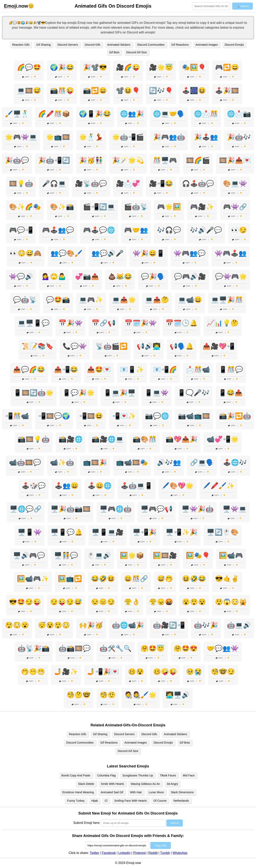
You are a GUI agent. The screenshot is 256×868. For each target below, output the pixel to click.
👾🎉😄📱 (149, 253)
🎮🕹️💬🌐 (99, 230)
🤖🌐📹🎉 (128, 625)
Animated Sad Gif (112, 792)
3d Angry (172, 784)
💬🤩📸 (58, 300)
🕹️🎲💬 (34, 486)
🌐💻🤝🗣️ (169, 114)
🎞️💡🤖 (21, 184)
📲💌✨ (124, 416)
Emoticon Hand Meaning (78, 792)
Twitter (94, 853)
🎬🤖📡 (136, 207)
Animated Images (207, 45)
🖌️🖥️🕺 (17, 114)
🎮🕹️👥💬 (58, 230)
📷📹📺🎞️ (194, 416)
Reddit (153, 853)
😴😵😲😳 (54, 625)
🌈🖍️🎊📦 (54, 114)
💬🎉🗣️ (153, 277)
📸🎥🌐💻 (108, 439)
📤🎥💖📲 (219, 346)
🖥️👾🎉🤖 (198, 509)
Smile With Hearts (112, 784)
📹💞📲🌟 (223, 439)
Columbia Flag (106, 775)
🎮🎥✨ (202, 207)
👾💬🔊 (21, 277)
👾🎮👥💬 (190, 253)
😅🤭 (165, 579)
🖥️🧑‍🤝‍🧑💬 (66, 555)
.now (16, 6)
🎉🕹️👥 (206, 137)
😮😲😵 (194, 602)
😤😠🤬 (161, 602)
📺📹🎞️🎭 (132, 462)
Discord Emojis (234, 45)
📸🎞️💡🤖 (34, 439)
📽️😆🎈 (128, 91)
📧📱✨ (132, 369)
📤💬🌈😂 (29, 369)
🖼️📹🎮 (231, 555)
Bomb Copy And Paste (76, 775)
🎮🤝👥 (136, 230)
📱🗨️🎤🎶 (194, 393)
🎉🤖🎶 (239, 137)
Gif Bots (114, 52)
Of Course (160, 801)
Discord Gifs (93, 45)
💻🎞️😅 (29, 91)
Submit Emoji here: (87, 823)
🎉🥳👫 (91, 160)
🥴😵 (136, 672)
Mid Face (189, 775)
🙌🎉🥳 (91, 625)
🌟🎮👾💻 (21, 137)
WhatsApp (180, 853)
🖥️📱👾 (30, 532)
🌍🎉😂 (62, 67)
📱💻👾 (157, 393)
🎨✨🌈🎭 (25, 207)
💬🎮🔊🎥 (190, 277)
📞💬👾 (75, 346)
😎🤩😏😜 (25, 602)
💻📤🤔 (157, 300)
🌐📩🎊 (206, 114)
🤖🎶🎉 (206, 625)
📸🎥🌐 (71, 439)
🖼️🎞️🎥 (165, 555)
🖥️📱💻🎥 (108, 532)
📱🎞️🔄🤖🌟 (34, 393)
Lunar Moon (156, 792)
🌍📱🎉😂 (95, 114)
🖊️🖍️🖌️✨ (219, 486)
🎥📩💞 (128, 184)
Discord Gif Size (136, 52)
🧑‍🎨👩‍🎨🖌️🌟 (141, 695)
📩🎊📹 (198, 369)
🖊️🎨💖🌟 (178, 486)
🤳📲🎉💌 (103, 672)
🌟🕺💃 (91, 137)
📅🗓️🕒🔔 (182, 323)
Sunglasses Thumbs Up (138, 775)
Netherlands (181, 801)
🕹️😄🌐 (100, 486)
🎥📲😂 (161, 184)
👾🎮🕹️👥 (231, 253)
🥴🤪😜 (165, 672)
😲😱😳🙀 (231, 602)
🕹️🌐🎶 (235, 462)
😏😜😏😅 (66, 602)
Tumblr (165, 853)
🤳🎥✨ (66, 672)
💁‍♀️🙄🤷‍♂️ (54, 277)
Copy (26, 77)
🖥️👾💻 (235, 509)
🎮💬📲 (21, 230)
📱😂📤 (231, 393)
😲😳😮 (17, 625)
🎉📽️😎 (95, 67)
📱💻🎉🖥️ (120, 393)
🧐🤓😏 (223, 672)
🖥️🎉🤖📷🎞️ (71, 509)
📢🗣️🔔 (182, 346)
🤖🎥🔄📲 (169, 625)
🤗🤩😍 (186, 648)
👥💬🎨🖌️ (67, 253)
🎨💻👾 (235, 184)
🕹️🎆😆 (194, 91)
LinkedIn (124, 853)
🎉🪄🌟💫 (128, 160)
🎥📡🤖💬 (91, 184)
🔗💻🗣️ (202, 462)
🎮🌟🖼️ (169, 207)
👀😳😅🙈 (26, 253)
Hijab (95, 801)
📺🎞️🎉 (95, 462)
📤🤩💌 (99, 369)
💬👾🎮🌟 (231, 277)
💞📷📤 (87, 277)
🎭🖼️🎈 (194, 67)
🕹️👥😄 (67, 486)
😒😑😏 (103, 602)
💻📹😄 (190, 300)
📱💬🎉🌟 (79, 393)
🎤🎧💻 (54, 184)
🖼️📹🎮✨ (33, 579)
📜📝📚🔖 (38, 346)
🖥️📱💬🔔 (67, 532)
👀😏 (239, 230)
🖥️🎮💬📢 (157, 509)
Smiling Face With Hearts (130, 801)
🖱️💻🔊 (99, 555)
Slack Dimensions (182, 792)
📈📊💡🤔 (223, 323)
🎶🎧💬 (169, 230)
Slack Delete (86, 784)
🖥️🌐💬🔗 (26, 509)
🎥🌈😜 (128, 67)
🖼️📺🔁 (70, 579)
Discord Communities (151, 45)
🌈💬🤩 (29, 67)
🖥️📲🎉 (145, 532)
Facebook (109, 853)
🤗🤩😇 (153, 648)
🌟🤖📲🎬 (128, 137)
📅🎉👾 (71, 323)
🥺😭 (194, 672)
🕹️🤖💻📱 (137, 486)
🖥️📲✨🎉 (182, 532)
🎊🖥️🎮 (165, 160)
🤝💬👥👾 (223, 648)
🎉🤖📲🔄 (54, 160)
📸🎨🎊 (145, 439)
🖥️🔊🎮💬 (29, 555)
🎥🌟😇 (161, 67)
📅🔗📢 (104, 323)
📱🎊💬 (231, 369)
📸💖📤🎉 (182, 439)
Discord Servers (68, 45)
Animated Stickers (119, 45)
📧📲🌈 (165, 369)
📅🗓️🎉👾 (141, 323)
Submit (174, 823)
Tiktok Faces (168, 775)
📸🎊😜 (62, 91)
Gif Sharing (43, 45)
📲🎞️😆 (91, 416)
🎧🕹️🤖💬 (198, 184)
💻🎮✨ (91, 300)
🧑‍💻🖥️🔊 (178, 695)
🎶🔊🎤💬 (206, 230)
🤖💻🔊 (239, 625)
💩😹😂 (120, 277)
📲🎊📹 (17, 416)
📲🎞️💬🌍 (54, 416)
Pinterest (139, 853)
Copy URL (160, 845)
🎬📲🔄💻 (99, 207)
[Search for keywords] (211, 6)
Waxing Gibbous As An (145, 784)
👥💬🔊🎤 (108, 253)
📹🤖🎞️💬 (25, 462)
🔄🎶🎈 (161, 91)
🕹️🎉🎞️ (227, 91)
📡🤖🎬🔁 (112, 346)
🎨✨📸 (62, 207)
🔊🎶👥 (169, 462)
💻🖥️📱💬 (34, 323)
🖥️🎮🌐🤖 (116, 509)
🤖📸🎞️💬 (75, 648)
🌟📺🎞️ (58, 137)
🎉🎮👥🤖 (169, 137)
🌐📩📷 (239, 114)
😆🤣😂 (194, 579)
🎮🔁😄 (227, 67)
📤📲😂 (66, 369)
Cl (106, 801)
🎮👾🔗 (235, 207)
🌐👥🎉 (132, 114)
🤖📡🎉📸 (34, 648)
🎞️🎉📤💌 (235, 160)
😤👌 (132, 602)
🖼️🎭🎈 (198, 555)
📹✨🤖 (62, 462)
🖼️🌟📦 (132, 555)
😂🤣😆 (103, 579)
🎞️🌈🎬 (198, 160)
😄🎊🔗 (136, 579)
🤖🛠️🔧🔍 (116, 648)
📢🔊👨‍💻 (149, 346)
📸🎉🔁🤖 (235, 416)
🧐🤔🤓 (79, 695)
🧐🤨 (108, 695)
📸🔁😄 (95, 91)
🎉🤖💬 (17, 160)
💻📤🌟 (124, 300)
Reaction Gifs (21, 45)
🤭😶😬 (33, 672)
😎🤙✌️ (227, 579)
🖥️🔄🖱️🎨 (223, 532)
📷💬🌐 (157, 416)
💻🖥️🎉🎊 (227, 300)
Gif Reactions (180, 45)
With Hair (136, 792)
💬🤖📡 (25, 300)
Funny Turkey (76, 801)
